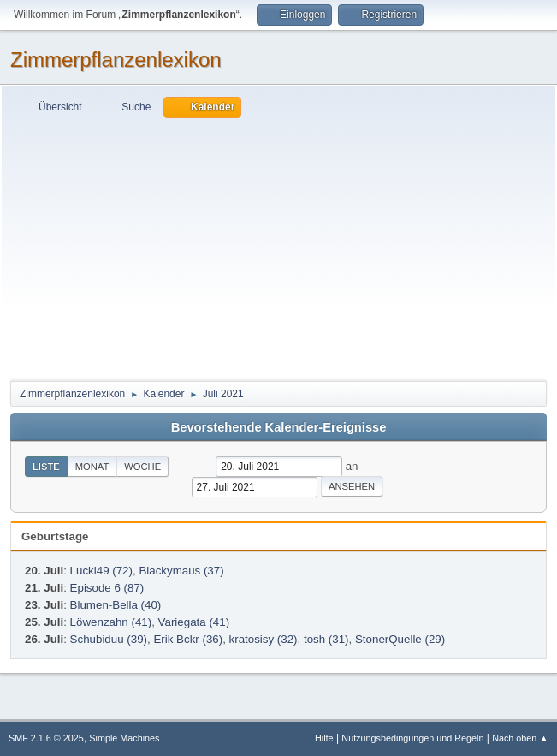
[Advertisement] (278, 247)
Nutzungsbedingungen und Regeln (412, 738)
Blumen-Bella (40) (116, 605)
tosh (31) (326, 639)
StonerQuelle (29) (400, 639)
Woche (142, 467)
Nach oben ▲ (520, 738)
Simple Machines (124, 738)
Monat (92, 467)
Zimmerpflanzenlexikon (116, 60)
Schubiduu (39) (109, 639)
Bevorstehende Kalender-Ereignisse (279, 427)
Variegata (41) (194, 622)
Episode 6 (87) (107, 588)
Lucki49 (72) (101, 571)
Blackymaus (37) (181, 571)
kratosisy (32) (264, 639)
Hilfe (324, 738)
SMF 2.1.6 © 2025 (46, 738)
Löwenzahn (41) (111, 622)
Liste (46, 467)
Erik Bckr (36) (188, 639)
